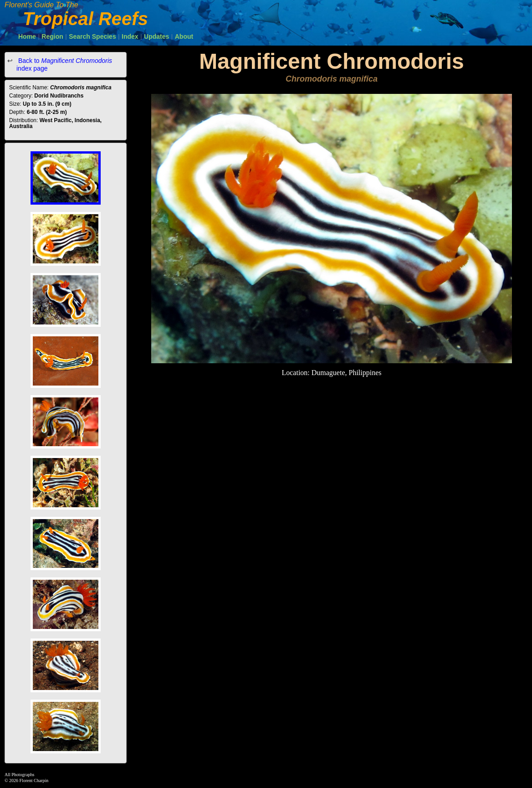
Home (27, 36)
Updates (156, 36)
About (184, 36)
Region (52, 36)
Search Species (92, 36)
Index (130, 36)
